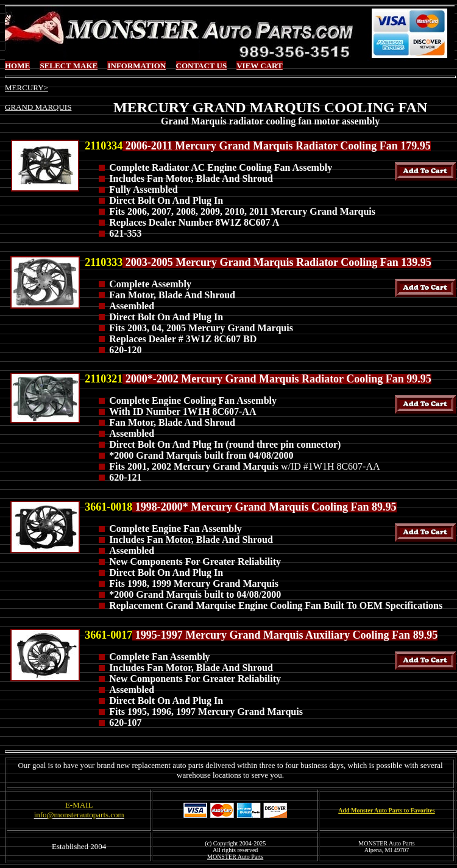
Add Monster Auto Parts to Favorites (386, 810)
